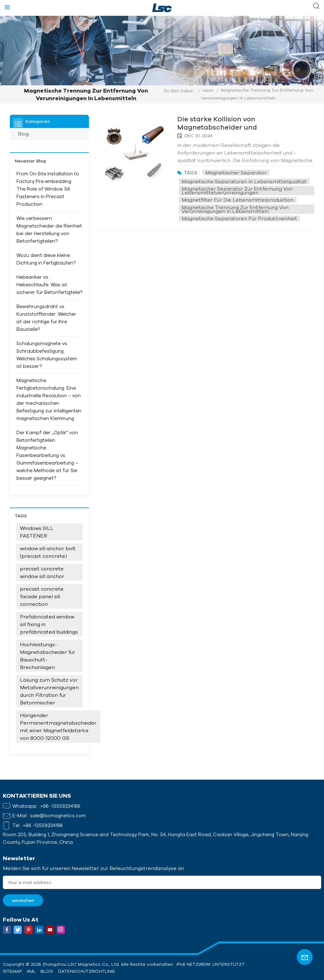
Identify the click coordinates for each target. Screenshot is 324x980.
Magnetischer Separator (237, 172)
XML (31, 971)
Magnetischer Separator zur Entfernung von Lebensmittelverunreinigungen (238, 191)
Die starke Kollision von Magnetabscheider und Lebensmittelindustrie (219, 123)
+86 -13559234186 (60, 806)
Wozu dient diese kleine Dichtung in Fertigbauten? (46, 259)
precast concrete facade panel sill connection (42, 596)
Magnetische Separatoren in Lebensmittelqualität (245, 181)
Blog (23, 134)
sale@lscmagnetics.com (58, 816)
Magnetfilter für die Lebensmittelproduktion (239, 200)
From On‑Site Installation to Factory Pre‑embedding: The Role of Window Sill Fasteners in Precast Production (48, 189)
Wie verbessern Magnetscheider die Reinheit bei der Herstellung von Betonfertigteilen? (49, 230)
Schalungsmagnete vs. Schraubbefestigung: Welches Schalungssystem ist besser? (47, 355)
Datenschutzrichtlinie (87, 971)
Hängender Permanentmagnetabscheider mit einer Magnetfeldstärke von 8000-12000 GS (58, 727)
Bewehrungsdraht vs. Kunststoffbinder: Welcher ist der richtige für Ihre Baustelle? (46, 318)
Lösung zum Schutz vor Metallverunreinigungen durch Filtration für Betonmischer (49, 691)
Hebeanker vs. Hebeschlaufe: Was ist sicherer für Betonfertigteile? (49, 285)
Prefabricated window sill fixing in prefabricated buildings (49, 624)
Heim (208, 90)
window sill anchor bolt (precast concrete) (48, 552)
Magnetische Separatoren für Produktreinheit (240, 218)
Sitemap (12, 971)
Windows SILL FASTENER (37, 532)
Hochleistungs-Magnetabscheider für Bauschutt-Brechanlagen (48, 656)
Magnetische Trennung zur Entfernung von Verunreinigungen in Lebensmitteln (236, 209)
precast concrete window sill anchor (42, 572)
